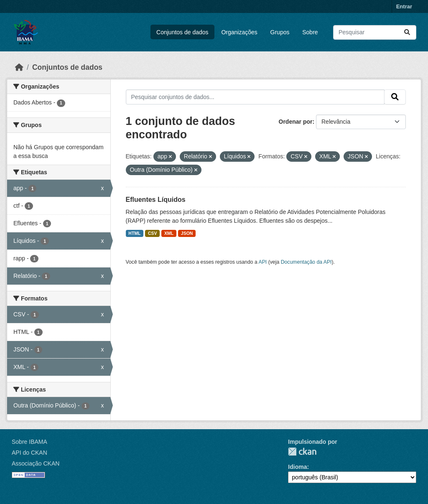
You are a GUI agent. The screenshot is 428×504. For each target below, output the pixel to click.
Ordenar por (296, 122)
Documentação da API (306, 262)
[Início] (19, 67)
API (263, 262)
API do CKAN (29, 453)
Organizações (239, 32)
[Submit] (407, 32)
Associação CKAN (36, 463)
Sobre (310, 32)
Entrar (404, 6)
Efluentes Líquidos (156, 200)
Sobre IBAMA (29, 442)
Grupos (280, 32)
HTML (134, 233)
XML (169, 233)
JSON (187, 233)
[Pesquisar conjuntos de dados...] (375, 32)
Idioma (297, 467)
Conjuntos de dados (182, 32)
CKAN (302, 452)
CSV (153, 233)
